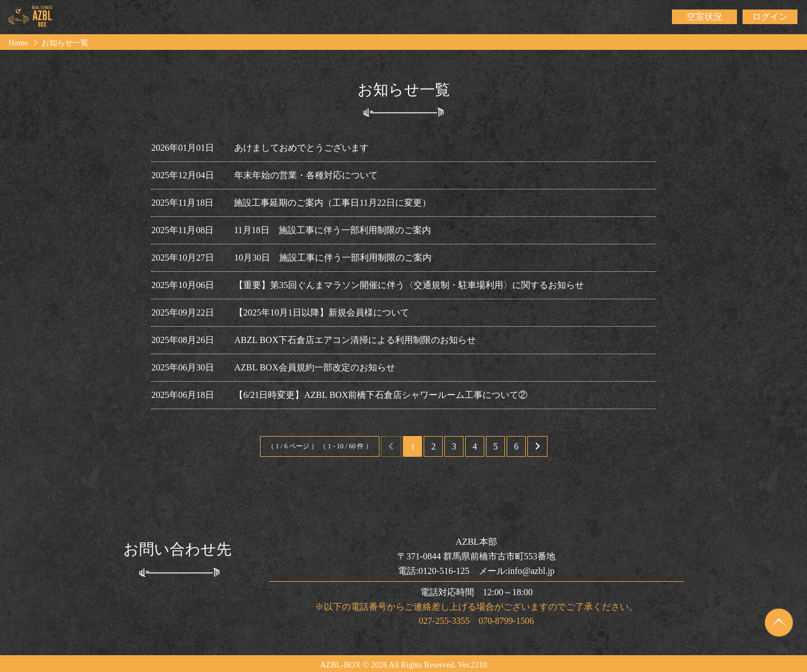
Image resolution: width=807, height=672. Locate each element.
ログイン (770, 17)
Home (18, 43)
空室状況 (704, 17)
